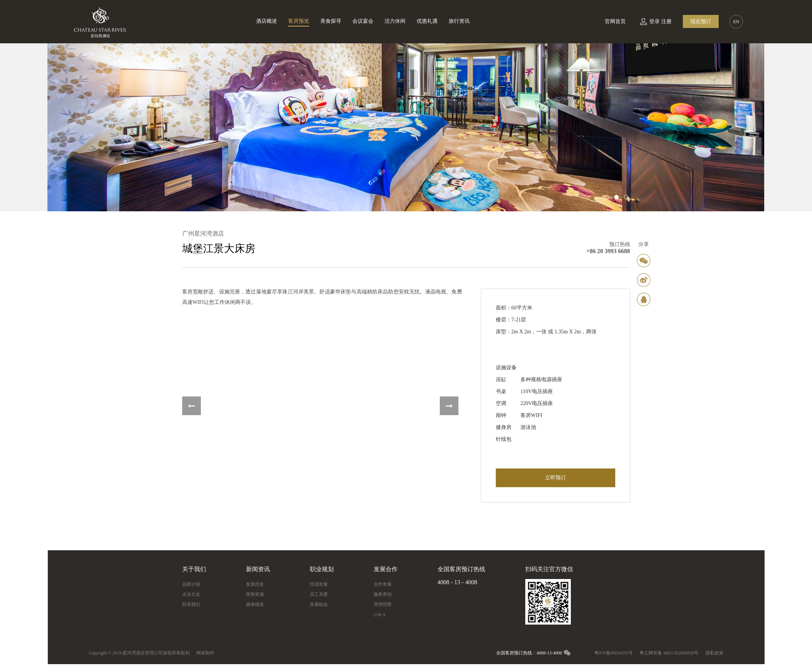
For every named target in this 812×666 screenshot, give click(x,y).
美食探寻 (331, 21)
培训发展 (319, 584)
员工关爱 (319, 594)
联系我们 (191, 604)
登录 (654, 21)
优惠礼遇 (427, 21)
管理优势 (383, 604)
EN (736, 22)
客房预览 (299, 21)
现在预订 (701, 21)
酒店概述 (267, 21)
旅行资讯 (459, 21)
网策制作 (205, 653)
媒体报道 (255, 604)
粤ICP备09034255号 (614, 653)
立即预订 (556, 478)
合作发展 (383, 584)
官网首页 (615, 21)
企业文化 (191, 594)
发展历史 (255, 584)
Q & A (380, 614)
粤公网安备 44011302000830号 (669, 653)
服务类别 (383, 594)
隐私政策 (715, 653)
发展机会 (319, 604)
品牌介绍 (191, 584)
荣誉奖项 (255, 594)
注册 (666, 21)
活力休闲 (395, 21)
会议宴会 (363, 21)
